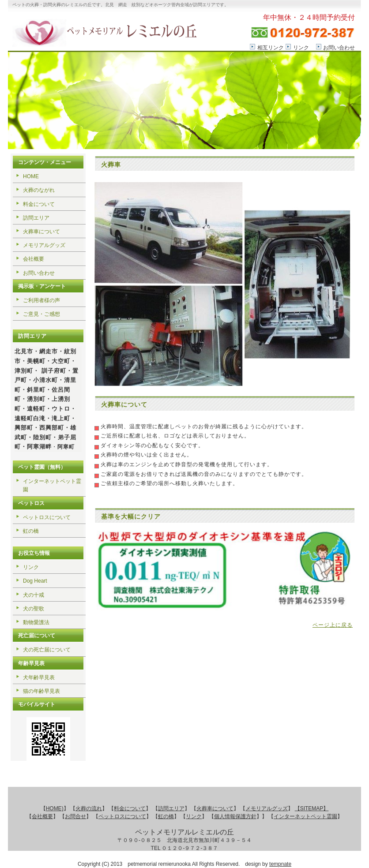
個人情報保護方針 (235, 816)
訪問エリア (36, 218)
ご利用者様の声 (41, 300)
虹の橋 (31, 531)
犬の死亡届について (47, 650)
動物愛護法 (36, 622)
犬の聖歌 (34, 609)
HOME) (55, 808)
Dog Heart (35, 581)
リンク (301, 48)
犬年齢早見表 (39, 677)
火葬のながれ (39, 190)
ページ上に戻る (333, 625)
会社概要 (34, 259)
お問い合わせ (339, 48)
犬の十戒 (34, 595)
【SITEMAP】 (312, 808)
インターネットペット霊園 (52, 485)
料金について (39, 204)
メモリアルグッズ (44, 245)
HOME (31, 176)
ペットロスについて (47, 517)
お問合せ (75, 816)
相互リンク (271, 48)
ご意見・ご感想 (41, 314)
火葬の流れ (89, 808)
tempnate (280, 864)
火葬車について (41, 232)
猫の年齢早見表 (41, 691)
